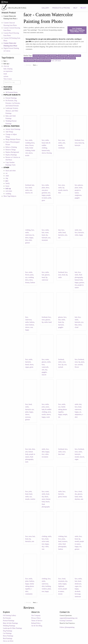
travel (60, 589)
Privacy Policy (36, 618)
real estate (9, 191)
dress (27, 145)
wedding (8, 194)
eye (49, 238)
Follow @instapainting (67, 627)
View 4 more (8, 79)
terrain (60, 594)
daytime (77, 499)
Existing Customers (66, 621)
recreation (45, 457)
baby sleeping (8, 69)
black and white (11, 171)
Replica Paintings (11, 155)
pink (50, 198)
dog (7, 178)
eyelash (61, 367)
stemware (78, 597)
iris (32, 193)
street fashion (30, 325)
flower (31, 145)
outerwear (28, 235)
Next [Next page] (36, 65)
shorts (31, 365)
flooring (49, 153)
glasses (80, 185)
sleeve (30, 153)
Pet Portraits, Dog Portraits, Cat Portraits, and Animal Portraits (13, 103)
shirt (43, 452)
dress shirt (28, 240)
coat (31, 327)
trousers (65, 541)
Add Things (9, 132)
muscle (27, 193)
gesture (27, 243)
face (27, 140)
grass (43, 200)
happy (44, 195)
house (7, 186)
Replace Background (12, 152)
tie (33, 235)
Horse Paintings (8, 636)
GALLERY (45, 8)
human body (46, 150)
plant (43, 188)
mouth (60, 145)
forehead (78, 140)
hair (33, 185)
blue (60, 193)
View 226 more (56, 61)
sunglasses (78, 195)
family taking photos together (63, 409)
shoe (33, 449)
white (76, 235)
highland (61, 586)
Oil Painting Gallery (10, 615)
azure (47, 407)
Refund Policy (36, 623)
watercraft (45, 367)
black (46, 497)
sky (47, 235)
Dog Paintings (8, 631)
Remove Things (11, 150)
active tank (45, 541)
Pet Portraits (7, 618)
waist (48, 417)
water (47, 232)
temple (65, 414)
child (7, 176)
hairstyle (77, 145)
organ (27, 367)
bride (27, 148)
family (8, 183)
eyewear (28, 417)
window (44, 589)
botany (27, 283)
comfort (33, 499)
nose (63, 140)
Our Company (36, 615)
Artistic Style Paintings (13, 129)
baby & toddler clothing (46, 145)
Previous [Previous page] (29, 65)
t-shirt (46, 454)
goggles (77, 198)
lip (83, 143)
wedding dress (30, 143)
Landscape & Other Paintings (12, 628)
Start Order (77, 30)
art (80, 412)
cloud (76, 327)
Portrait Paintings (11, 98)
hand (30, 188)
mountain (45, 240)
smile (30, 140)
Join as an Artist (8, 641)
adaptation (78, 414)
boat (43, 365)
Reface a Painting (11, 147)
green (31, 367)
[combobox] (12, 82)
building (48, 586)
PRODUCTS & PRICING (61, 8)
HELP (75, 8)
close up (6, 66)
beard (27, 365)
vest (43, 549)
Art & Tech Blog (37, 626)
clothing (28, 230)
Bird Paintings (8, 638)
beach (47, 502)
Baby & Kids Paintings (10, 623)
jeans (63, 539)
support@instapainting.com (69, 618)
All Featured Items (12, 92)
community (29, 594)
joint (43, 407)
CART (83, 8)
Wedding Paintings (9, 626)
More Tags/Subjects (10, 196)
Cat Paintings (7, 633)
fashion (33, 283)
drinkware (78, 584)
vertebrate (61, 148)
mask (5, 74)
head (43, 143)
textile (27, 155)
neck (49, 412)
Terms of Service (37, 621)
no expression (8, 71)
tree (49, 193)
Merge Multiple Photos (13, 139)
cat (6, 173)
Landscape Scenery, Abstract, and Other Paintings (12, 111)
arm (64, 143)
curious (6, 76)
